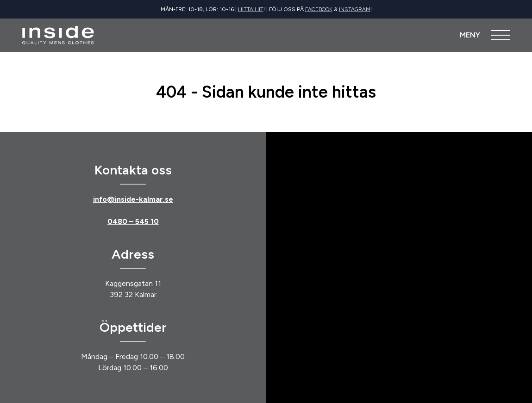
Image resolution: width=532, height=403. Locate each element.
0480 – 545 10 (133, 221)
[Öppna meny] (485, 35)
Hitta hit (251, 9)
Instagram (355, 9)
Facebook (319, 9)
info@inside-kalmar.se (133, 199)
